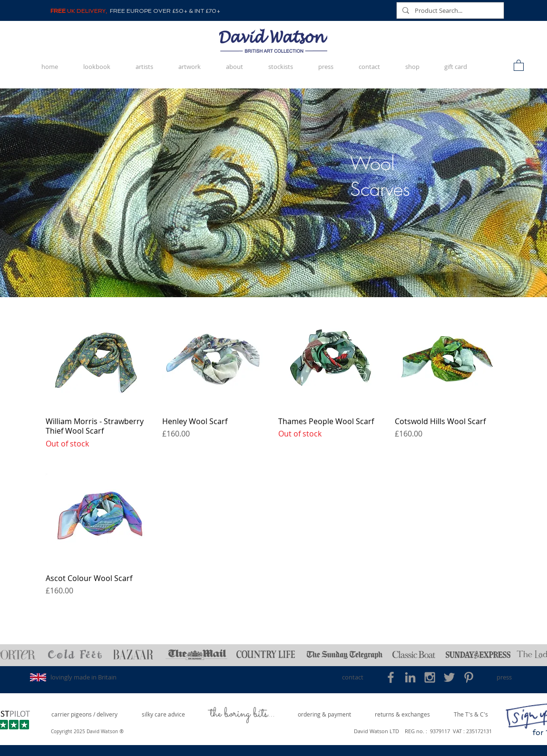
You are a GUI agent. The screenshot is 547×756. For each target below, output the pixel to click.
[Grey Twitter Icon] (449, 677)
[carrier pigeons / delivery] (84, 714)
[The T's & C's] (471, 714)
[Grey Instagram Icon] (430, 677)
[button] (519, 65)
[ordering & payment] (324, 714)
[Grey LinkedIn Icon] (410, 677)
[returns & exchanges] (402, 714)
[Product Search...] (449, 10)
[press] (504, 677)
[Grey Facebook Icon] (391, 677)
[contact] (353, 677)
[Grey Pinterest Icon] (469, 677)
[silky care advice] (163, 714)
